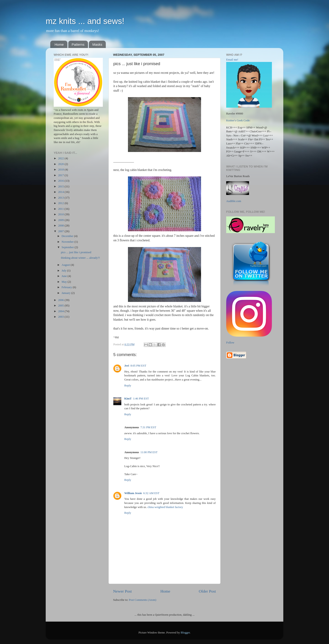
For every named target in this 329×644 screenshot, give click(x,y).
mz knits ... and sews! (85, 21)
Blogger (185, 633)
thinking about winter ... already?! (80, 258)
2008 (61, 226)
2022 (61, 158)
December (68, 236)
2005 (61, 306)
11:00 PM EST (149, 452)
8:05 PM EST (138, 366)
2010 (61, 214)
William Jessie (133, 493)
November (68, 242)
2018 (61, 170)
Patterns (78, 44)
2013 (61, 198)
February (67, 287)
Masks (97, 44)
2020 (61, 164)
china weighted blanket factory (165, 507)
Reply (128, 386)
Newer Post (122, 591)
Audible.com (234, 201)
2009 (61, 220)
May (65, 282)
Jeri (127, 366)
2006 (61, 300)
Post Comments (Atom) (143, 600)
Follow (230, 343)
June (65, 276)
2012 (61, 203)
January (66, 293)
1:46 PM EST (141, 399)
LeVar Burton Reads (238, 176)
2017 (61, 175)
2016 (61, 181)
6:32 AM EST (151, 493)
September (68, 247)
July (64, 271)
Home (59, 44)
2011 (61, 209)
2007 (61, 231)
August (66, 265)
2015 (61, 186)
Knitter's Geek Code (238, 120)
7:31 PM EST (148, 427)
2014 (61, 192)
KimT (128, 399)
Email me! (232, 60)
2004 (61, 311)
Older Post (207, 591)
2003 (61, 317)
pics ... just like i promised (76, 252)
